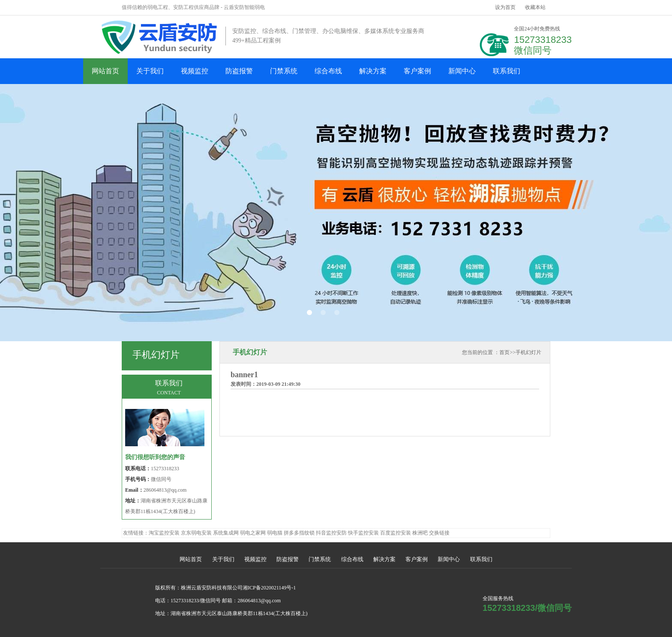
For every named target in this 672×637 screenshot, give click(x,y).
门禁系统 (284, 71)
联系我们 (507, 71)
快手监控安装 (363, 533)
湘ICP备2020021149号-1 (269, 588)
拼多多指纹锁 (299, 533)
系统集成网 (226, 533)
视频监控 (195, 71)
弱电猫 (275, 533)
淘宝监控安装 (164, 533)
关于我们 (150, 71)
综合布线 (328, 71)
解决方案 (373, 71)
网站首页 (105, 71)
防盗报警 (239, 71)
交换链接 (439, 533)
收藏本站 (535, 7)
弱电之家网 (253, 533)
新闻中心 (462, 71)
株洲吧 (420, 533)
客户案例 (417, 71)
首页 (504, 352)
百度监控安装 (396, 533)
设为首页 (505, 7)
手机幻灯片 (528, 352)
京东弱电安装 (196, 533)
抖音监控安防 (331, 533)
